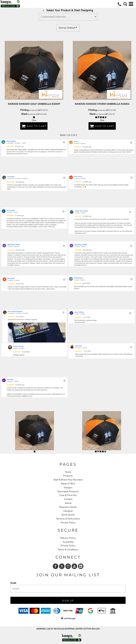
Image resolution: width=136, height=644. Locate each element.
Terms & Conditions (68, 550)
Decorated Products (68, 491)
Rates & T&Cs (68, 484)
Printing (24, 110)
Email (13, 583)
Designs (68, 488)
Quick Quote (68, 515)
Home (68, 472)
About (68, 503)
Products (68, 476)
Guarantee (68, 542)
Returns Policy (68, 538)
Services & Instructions (68, 519)
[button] (125, 4)
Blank (24, 114)
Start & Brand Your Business (68, 480)
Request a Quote (68, 507)
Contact (68, 499)
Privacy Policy (68, 523)
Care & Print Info (68, 495)
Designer (68, 511)
